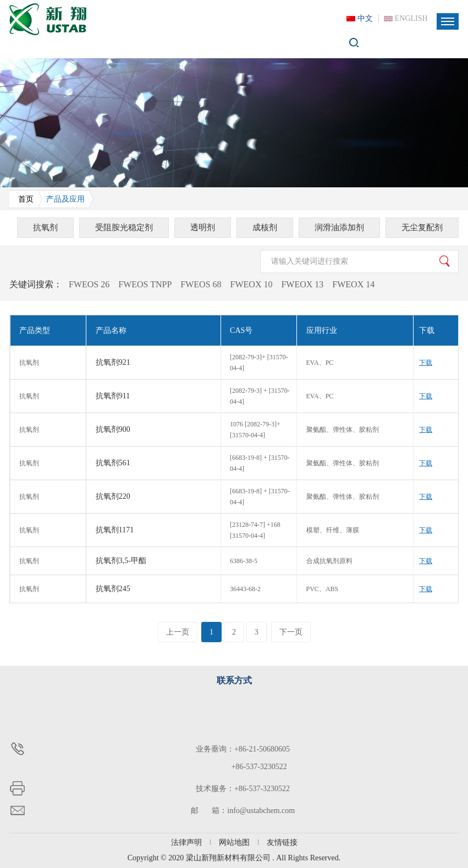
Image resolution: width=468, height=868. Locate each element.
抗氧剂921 (113, 362)
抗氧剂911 (113, 396)
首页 (26, 199)
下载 (426, 363)
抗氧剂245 (113, 589)
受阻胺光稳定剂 (124, 227)
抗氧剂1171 (115, 530)
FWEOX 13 (302, 284)
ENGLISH (411, 18)
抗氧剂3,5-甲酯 (121, 561)
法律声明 (186, 842)
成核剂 (265, 227)
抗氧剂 (45, 227)
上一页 (178, 632)
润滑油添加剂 (339, 227)
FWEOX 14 (353, 284)
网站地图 (234, 842)
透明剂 (203, 227)
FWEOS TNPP (145, 284)
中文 (365, 18)
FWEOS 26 (89, 284)
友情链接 (282, 842)
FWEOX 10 (252, 284)
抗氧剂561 (113, 463)
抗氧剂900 (113, 429)
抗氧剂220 (113, 496)
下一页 (291, 632)
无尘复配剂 (422, 227)
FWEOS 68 (201, 284)
